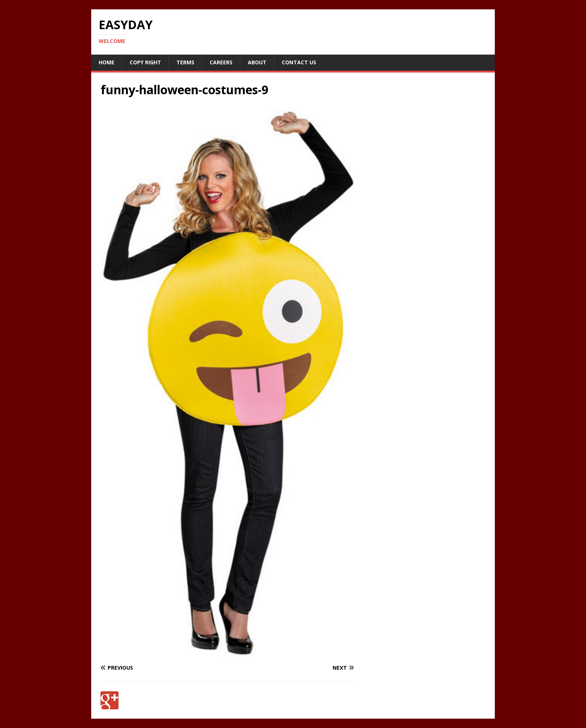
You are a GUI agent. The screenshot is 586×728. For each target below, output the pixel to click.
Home (107, 62)
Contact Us (299, 62)
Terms (185, 62)
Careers (221, 62)
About (257, 62)
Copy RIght (145, 62)
